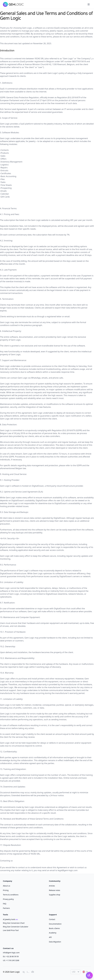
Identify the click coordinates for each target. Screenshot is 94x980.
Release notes (55, 890)
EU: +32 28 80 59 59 (11, 956)
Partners (6, 908)
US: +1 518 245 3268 (11, 960)
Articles (52, 886)
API (50, 937)
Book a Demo (54, 928)
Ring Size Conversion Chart (14, 923)
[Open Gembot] (89, 975)
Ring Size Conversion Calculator (16, 927)
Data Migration (55, 942)
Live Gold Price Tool (11, 930)
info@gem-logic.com (11, 953)
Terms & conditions (11, 895)
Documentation (55, 924)
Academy (53, 933)
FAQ (5, 904)
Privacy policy (8, 899)
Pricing (6, 890)
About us (7, 886)
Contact (52, 919)
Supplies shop (55, 895)
